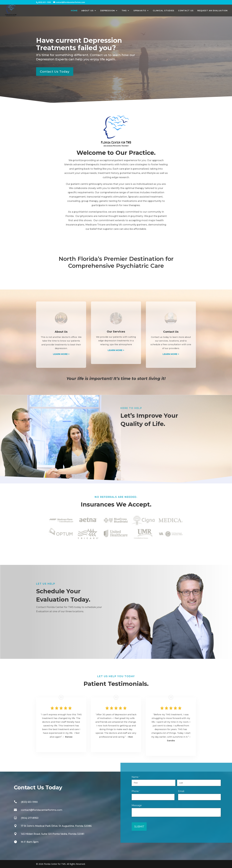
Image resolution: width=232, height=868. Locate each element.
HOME (74, 11)
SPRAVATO (140, 11)
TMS (124, 11)
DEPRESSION (108, 11)
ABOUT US (87, 11)
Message (137, 805)
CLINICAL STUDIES (164, 11)
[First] (153, 783)
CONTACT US (186, 11)
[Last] (199, 783)
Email (181, 791)
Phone (140, 791)
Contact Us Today (55, 72)
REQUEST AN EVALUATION (212, 11)
